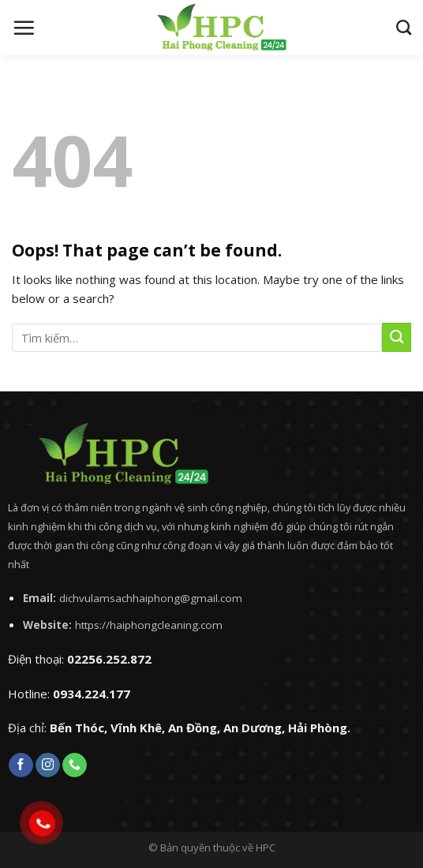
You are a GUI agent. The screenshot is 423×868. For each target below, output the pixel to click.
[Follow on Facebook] (21, 765)
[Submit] (397, 337)
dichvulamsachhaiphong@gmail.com (151, 598)
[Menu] (24, 28)
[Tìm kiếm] (404, 27)
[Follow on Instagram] (48, 765)
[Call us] (75, 765)
